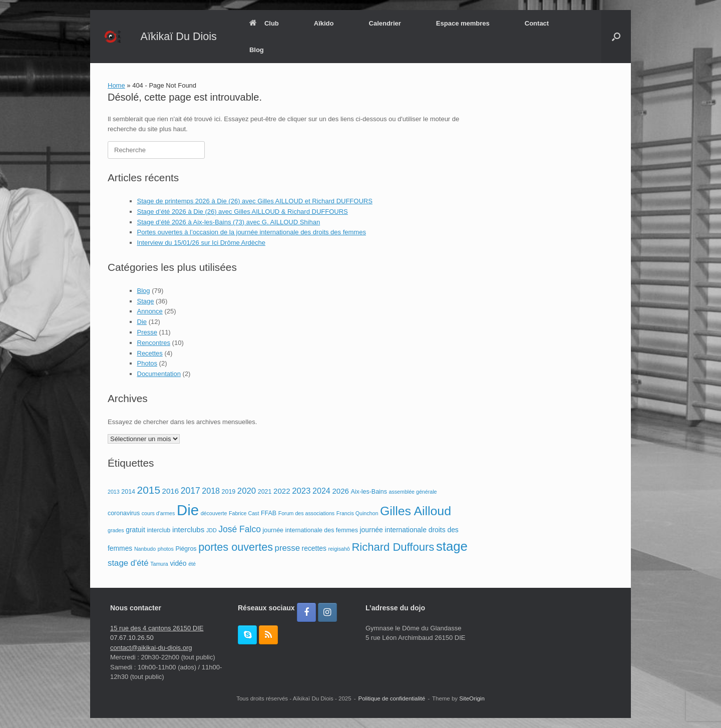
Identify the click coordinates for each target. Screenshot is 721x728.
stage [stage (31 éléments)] (452, 546)
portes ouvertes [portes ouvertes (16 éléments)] (236, 547)
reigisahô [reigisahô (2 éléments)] (339, 549)
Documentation (159, 374)
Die (142, 322)
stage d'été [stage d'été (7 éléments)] (128, 563)
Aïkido (324, 23)
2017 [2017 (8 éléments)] (191, 491)
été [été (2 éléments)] (192, 564)
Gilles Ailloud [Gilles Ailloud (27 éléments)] (416, 511)
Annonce (150, 311)
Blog (257, 50)
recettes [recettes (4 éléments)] (314, 548)
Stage (146, 301)
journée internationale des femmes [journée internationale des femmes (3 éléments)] (310, 530)
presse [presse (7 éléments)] (287, 548)
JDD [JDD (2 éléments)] (212, 530)
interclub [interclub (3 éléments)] (158, 530)
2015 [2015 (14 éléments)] (149, 490)
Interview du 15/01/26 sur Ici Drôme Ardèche (202, 243)
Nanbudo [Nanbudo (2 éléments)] (145, 549)
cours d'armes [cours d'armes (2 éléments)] (158, 513)
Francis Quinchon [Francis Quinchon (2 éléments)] (357, 513)
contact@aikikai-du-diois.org (151, 648)
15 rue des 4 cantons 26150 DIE (157, 628)
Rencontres (154, 343)
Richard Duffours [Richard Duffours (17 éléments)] (393, 547)
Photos (147, 363)
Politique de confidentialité (392, 698)
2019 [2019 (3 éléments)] (229, 492)
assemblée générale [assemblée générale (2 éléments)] (413, 492)
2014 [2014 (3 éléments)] (128, 492)
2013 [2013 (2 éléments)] (114, 492)
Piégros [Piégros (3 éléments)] (186, 549)
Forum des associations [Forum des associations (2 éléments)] (307, 513)
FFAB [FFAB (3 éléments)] (269, 513)
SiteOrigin (472, 698)
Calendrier (385, 23)
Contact (537, 23)
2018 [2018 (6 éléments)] (211, 491)
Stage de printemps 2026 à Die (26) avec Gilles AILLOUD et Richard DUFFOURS (255, 201)
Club (264, 23)
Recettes (150, 353)
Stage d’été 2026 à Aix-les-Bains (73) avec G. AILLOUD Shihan (229, 222)
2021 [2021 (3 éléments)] (265, 492)
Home (116, 85)
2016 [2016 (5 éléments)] (170, 491)
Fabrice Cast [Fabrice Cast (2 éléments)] (244, 513)
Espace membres (463, 23)
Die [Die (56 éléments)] (188, 510)
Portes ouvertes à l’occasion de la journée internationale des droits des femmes (252, 232)
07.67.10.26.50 (132, 638)
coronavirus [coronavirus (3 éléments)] (124, 513)
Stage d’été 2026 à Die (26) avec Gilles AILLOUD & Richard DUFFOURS (243, 212)
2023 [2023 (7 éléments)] (301, 491)
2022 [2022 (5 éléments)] (282, 491)
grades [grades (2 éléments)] (116, 530)
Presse (147, 332)
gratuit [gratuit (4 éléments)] (135, 530)
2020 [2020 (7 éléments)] (247, 491)
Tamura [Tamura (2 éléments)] (159, 564)
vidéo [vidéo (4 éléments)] (178, 563)
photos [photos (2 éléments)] (166, 549)
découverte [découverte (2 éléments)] (214, 513)
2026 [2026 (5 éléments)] (340, 491)
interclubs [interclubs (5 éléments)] (188, 529)
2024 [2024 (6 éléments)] (321, 491)
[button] (616, 37)
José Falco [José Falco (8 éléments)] (240, 529)
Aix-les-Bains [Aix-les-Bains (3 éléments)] (369, 492)
